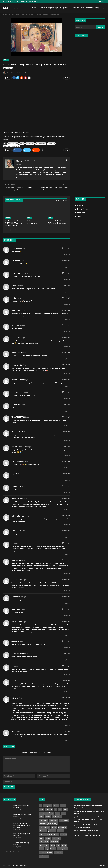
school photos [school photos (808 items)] (44, 842)
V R (13, 666)
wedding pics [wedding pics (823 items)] (58, 852)
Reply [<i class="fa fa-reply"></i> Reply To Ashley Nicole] (67, 537)
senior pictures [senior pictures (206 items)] (44, 845)
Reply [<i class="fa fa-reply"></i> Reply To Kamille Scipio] (67, 616)
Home (5, 2)
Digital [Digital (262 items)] (41, 809)
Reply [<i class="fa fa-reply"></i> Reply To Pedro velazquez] (67, 279)
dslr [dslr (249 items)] (60, 809)
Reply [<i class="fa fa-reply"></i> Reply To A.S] (67, 554)
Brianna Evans (17, 580)
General (80, 205)
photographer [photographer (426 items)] (43, 820)
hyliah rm (15, 286)
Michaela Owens (18, 380)
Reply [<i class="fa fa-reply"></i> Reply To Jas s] (67, 692)
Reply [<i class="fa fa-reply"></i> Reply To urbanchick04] (67, 603)
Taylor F (14, 474)
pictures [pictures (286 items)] (61, 831)
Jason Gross (16, 325)
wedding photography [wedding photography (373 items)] (46, 852)
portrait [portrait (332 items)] (42, 834)
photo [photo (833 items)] (41, 816)
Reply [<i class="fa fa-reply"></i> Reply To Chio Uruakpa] (67, 411)
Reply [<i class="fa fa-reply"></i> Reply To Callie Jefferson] (67, 660)
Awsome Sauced (18, 392)
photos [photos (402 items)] (54, 827)
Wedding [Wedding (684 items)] (53, 849)
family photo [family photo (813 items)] (43, 813)
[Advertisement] (90, 117)
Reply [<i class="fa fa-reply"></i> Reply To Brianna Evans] (67, 591)
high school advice (41, 143)
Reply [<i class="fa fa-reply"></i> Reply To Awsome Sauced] (67, 398)
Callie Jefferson (18, 653)
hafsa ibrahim (17, 365)
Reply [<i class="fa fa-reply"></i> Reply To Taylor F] (67, 480)
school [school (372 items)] (48, 838)
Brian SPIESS (16, 338)
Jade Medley (16, 560)
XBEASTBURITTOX (18, 417)
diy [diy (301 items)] (56, 809)
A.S (13, 543)
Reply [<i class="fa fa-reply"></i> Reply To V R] (67, 675)
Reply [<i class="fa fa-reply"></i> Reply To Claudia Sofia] (67, 493)
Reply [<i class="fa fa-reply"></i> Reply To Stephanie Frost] (67, 510)
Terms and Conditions (33, 2)
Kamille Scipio (17, 609)
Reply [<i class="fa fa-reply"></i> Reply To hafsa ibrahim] (67, 374)
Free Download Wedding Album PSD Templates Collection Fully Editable (87, 833)
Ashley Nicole (17, 531)
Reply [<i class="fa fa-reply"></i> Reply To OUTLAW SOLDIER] (67, 468)
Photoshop (81, 213)
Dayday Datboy (17, 248)
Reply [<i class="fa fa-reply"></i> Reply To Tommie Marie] (67, 635)
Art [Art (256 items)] (40, 806)
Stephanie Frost (17, 499)
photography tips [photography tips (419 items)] (44, 827)
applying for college (13, 143)
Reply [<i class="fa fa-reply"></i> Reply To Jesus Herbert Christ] (67, 455)
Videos (6, 60)
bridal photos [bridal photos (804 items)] (48, 806)
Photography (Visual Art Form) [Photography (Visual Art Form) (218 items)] (48, 824)
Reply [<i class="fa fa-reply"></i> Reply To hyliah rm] (67, 292)
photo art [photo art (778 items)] (48, 816)
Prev (8, 230)
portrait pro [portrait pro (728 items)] (64, 834)
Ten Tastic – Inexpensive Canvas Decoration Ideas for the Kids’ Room (88, 819)
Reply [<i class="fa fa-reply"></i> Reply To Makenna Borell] (67, 440)
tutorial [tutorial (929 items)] (64, 845)
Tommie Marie (17, 622)
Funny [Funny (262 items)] (51, 813)
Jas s (13, 681)
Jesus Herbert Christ (19, 447)
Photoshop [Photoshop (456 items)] (43, 831)
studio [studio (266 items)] (53, 845)
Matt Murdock (17, 352)
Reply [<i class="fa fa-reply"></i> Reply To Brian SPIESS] (67, 346)
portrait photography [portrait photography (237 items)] (52, 834)
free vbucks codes (83, 805)
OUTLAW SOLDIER (18, 461)
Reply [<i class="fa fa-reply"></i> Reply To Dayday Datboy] (67, 254)
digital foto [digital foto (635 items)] (49, 809)
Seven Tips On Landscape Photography (85, 8)
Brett (79, 825)
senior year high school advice (12, 146)
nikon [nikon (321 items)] (63, 813)
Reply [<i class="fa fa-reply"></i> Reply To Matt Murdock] (67, 359)
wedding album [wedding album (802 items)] (63, 849)
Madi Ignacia (16, 310)
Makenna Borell (17, 432)
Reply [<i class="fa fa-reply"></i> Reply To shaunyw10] (67, 647)
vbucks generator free (85, 830)
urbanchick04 (17, 597)
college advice (30, 143)
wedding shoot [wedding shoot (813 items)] (44, 856)
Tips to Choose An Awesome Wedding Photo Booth (89, 826)
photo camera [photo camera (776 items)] (57, 816)
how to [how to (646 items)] (57, 813)
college (22, 143)
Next (14, 230)
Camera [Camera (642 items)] (56, 806)
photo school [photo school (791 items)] (62, 827)
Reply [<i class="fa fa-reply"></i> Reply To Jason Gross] (67, 331)
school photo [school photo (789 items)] (56, 838)
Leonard (80, 811)
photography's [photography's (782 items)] (64, 820)
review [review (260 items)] (41, 838)
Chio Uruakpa (16, 405)
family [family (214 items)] (66, 809)
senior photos (51, 143)
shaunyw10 (16, 641)
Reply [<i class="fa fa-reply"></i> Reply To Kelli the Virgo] (67, 267)
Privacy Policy (21, 2)
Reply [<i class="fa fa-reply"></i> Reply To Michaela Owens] (67, 386)
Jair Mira (15, 698)
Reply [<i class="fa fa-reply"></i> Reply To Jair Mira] (67, 725)
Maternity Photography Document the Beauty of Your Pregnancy (22, 825)
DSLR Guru (11, 8)
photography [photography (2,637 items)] (53, 820)
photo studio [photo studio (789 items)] (52, 831)
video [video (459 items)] (41, 849)
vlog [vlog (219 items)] (47, 849)
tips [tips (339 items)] (58, 845)
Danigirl (14, 298)
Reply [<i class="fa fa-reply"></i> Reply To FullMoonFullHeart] (67, 524)
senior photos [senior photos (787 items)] (54, 842)
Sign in (102, 1)
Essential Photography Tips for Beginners (54, 8)
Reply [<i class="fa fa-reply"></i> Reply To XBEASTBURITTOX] (67, 426)
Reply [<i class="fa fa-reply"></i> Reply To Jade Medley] (67, 573)
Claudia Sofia (16, 486)
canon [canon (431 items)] (63, 806)
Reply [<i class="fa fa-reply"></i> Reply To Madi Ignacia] (67, 319)
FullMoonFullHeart (18, 516)
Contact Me (12, 2)
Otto (78, 817)
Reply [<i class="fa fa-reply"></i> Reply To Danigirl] (67, 304)
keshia (14, 731)
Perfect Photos (82, 209)
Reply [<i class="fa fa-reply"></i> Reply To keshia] (67, 740)
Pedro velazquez (18, 273)
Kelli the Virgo (17, 261)
